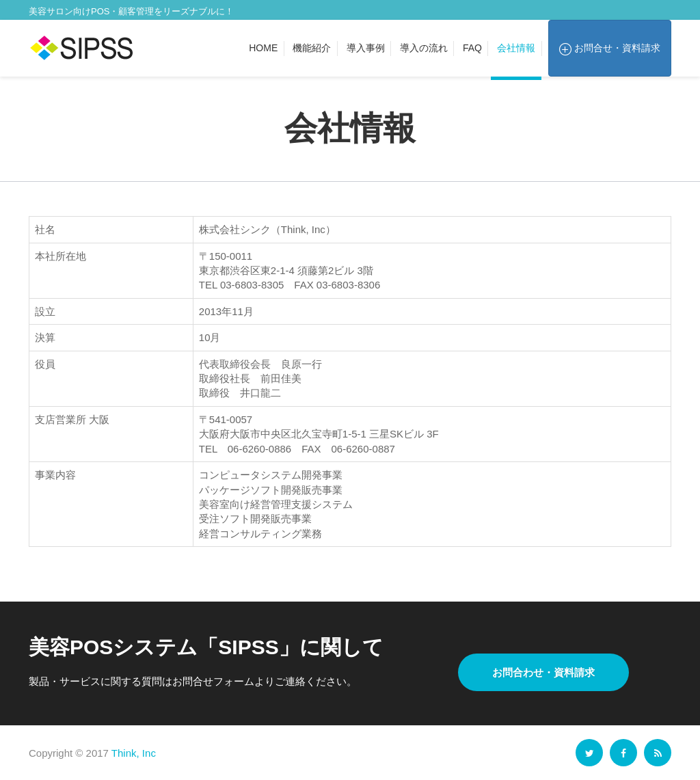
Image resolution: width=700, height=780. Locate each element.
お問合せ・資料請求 (610, 49)
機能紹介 (312, 48)
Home (263, 48)
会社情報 (516, 48)
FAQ (472, 48)
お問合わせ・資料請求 (543, 672)
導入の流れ (424, 48)
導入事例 (366, 48)
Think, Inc (134, 753)
